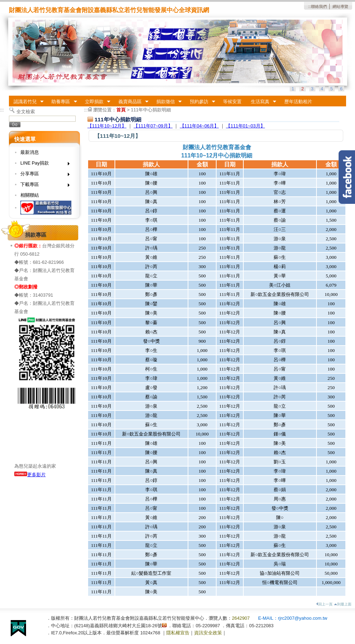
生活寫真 (261, 102)
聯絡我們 (319, 6)
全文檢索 (26, 112)
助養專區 (62, 102)
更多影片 (30, 475)
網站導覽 (340, 6)
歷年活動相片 (298, 102)
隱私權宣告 (178, 633)
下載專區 (43, 186)
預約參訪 (200, 102)
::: (310, 6)
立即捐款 (95, 102)
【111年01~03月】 (245, 126)
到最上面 (343, 604)
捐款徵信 (167, 102)
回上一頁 (324, 604)
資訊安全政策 (208, 633)
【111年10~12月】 (107, 126)
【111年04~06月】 (199, 126)
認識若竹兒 (26, 102)
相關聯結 (30, 195)
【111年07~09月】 (153, 126)
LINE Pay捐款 (43, 164)
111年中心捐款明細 (151, 110)
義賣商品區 (131, 102)
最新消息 (30, 152)
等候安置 (232, 102)
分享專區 (43, 175)
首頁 (121, 110)
